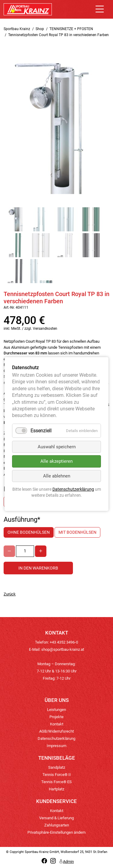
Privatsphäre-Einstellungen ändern (56, 832)
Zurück (10, 594)
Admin (66, 862)
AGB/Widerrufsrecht (56, 731)
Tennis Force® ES (56, 782)
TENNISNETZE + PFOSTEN (71, 29)
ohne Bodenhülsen (29, 532)
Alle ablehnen (57, 476)
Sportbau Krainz (17, 29)
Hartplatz (56, 789)
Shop (40, 29)
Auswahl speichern (57, 447)
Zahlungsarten (57, 825)
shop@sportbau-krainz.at (63, 649)
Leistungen (56, 710)
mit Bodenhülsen (77, 532)
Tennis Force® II (57, 775)
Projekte (56, 717)
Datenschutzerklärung (56, 738)
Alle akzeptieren (56, 462)
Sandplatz (57, 767)
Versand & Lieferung (56, 818)
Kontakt (57, 724)
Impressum (56, 746)
